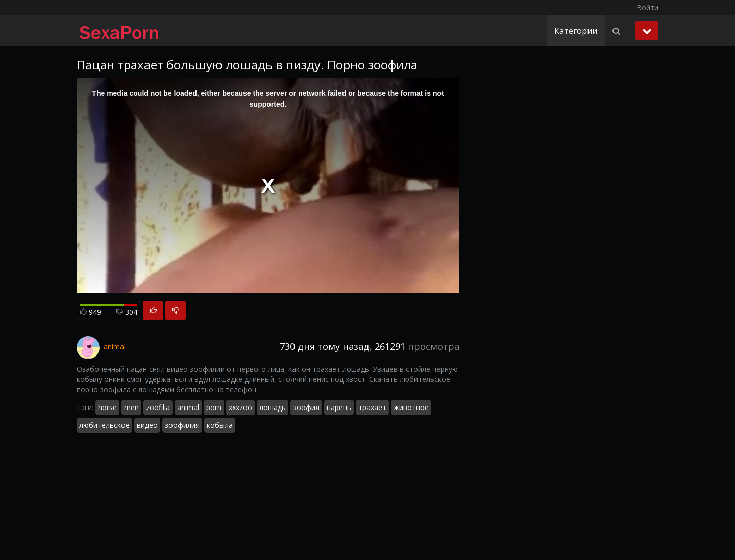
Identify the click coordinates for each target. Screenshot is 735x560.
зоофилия (182, 425)
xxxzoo (240, 407)
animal (188, 407)
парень (339, 407)
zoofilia (158, 407)
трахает (372, 407)
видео (147, 425)
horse (107, 407)
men (131, 407)
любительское (104, 425)
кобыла (220, 425)
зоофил (306, 407)
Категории (576, 31)
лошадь (273, 407)
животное (411, 407)
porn (214, 407)
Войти (647, 7)
